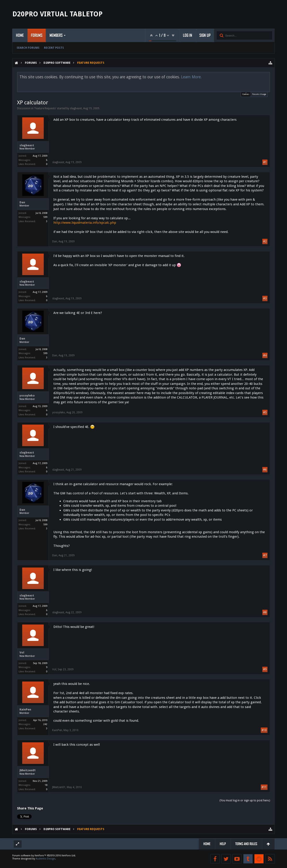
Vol (22, 652)
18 (46, 785)
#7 (265, 555)
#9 (265, 669)
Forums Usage (259, 94)
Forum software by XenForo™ (44, 856)
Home (20, 35)
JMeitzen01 (28, 770)
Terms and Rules (246, 844)
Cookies (246, 94)
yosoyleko (27, 396)
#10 (264, 730)
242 (45, 724)
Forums (37, 35)
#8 (265, 612)
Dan (22, 202)
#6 (265, 470)
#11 (264, 787)
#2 (265, 241)
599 (45, 217)
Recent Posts (54, 48)
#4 (265, 355)
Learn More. (191, 77)
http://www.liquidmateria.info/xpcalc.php (85, 223)
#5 (265, 412)
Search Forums (28, 48)
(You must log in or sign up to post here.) (245, 800)
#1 (265, 162)
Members (56, 35)
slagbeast (76, 108)
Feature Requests (45, 108)
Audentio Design (45, 859)
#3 (265, 298)
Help (223, 844)
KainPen (25, 709)
